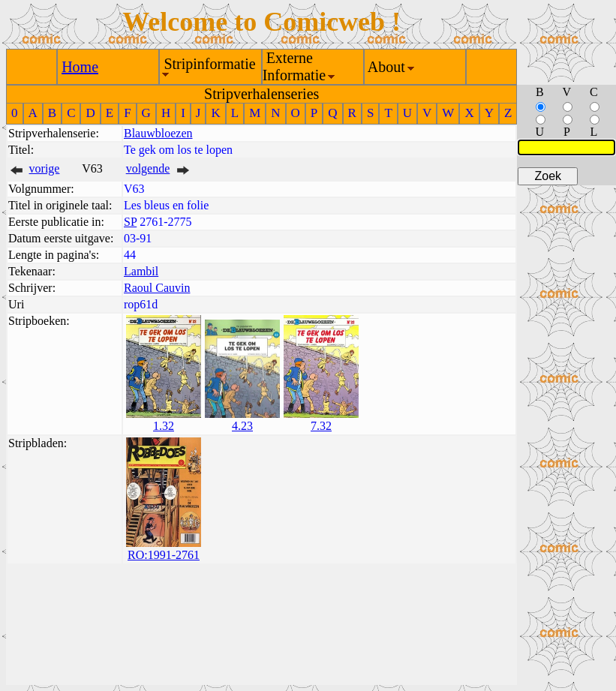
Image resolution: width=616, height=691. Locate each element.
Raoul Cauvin (157, 288)
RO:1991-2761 (164, 555)
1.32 (164, 426)
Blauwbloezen (158, 133)
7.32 (321, 426)
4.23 (242, 426)
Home (80, 67)
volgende (148, 168)
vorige (45, 168)
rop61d (141, 304)
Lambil (141, 271)
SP (130, 222)
